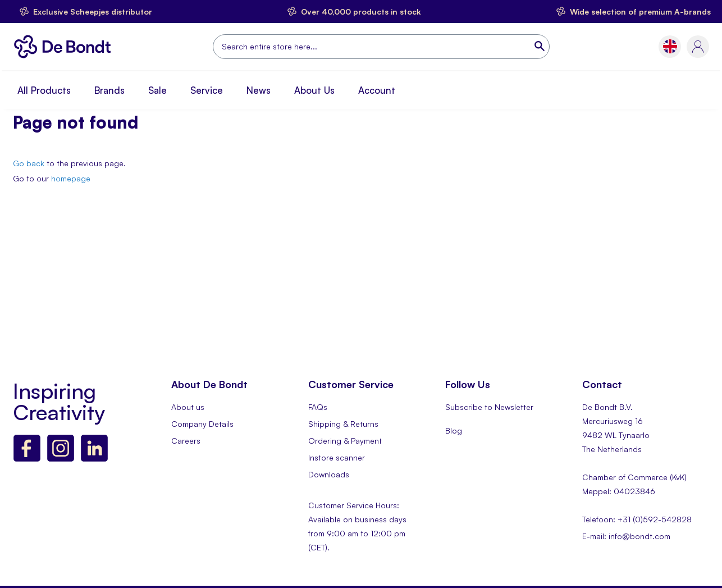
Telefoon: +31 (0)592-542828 (637, 519)
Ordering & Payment (345, 441)
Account (377, 90)
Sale (157, 90)
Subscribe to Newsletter (489, 407)
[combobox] (381, 47)
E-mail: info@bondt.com (626, 536)
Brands (109, 90)
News (259, 90)
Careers (186, 441)
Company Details (202, 424)
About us (188, 407)
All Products (44, 90)
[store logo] (65, 47)
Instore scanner (337, 457)
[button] (670, 46)
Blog (454, 430)
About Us (314, 90)
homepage (71, 178)
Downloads (329, 474)
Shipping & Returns (343, 424)
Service (207, 90)
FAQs (318, 407)
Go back (29, 163)
